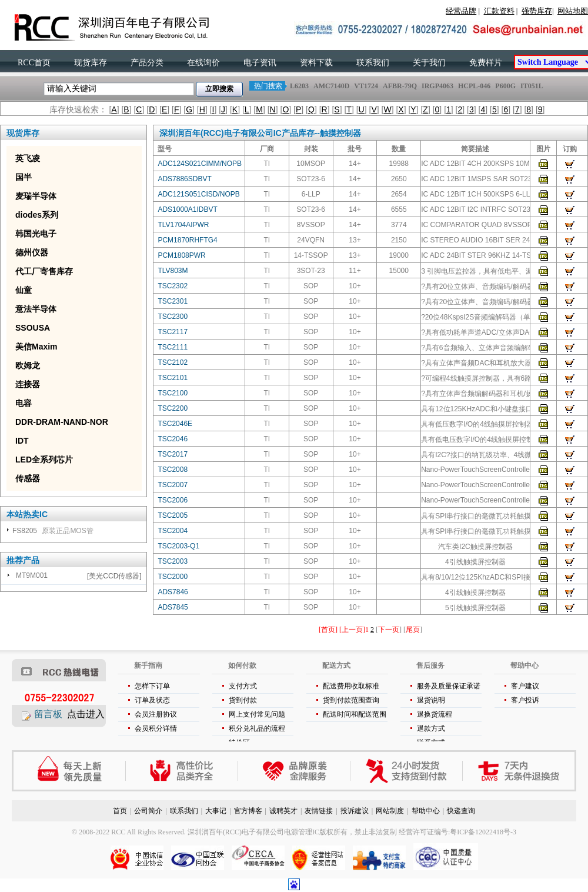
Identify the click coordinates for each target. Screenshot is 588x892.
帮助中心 (426, 811)
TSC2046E (175, 424)
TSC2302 (173, 286)
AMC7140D (331, 86)
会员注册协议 (156, 714)
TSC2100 (173, 393)
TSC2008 (173, 470)
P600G (505, 86)
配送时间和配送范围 (355, 714)
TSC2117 (173, 332)
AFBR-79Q (400, 86)
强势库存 (537, 11)
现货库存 (91, 63)
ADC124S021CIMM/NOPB (200, 164)
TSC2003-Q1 (178, 546)
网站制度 (390, 811)
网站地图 (573, 11)
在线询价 (203, 63)
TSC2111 (173, 347)
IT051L (532, 86)
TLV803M (173, 271)
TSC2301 (173, 301)
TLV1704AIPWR (183, 225)
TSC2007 (173, 485)
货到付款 (243, 700)
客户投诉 (525, 700)
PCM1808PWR (181, 255)
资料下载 (316, 63)
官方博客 (248, 811)
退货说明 (431, 700)
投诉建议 (355, 811)
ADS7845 (173, 607)
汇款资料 (499, 11)
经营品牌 (461, 11)
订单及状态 (152, 700)
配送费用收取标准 (351, 686)
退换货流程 (435, 714)
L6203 (299, 86)
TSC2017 (173, 454)
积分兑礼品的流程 (257, 728)
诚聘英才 (283, 811)
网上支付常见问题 (257, 714)
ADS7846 (173, 592)
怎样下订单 (152, 686)
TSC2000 (173, 577)
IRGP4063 (437, 86)
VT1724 (366, 86)
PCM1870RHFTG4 (187, 240)
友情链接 (319, 811)
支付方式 (243, 686)
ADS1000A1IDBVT (187, 209)
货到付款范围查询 (351, 700)
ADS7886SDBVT (184, 179)
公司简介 (148, 811)
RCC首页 (34, 63)
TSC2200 (173, 408)
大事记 (216, 811)
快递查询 (461, 811)
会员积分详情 (156, 728)
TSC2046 (173, 439)
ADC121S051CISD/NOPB (198, 194)
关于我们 (429, 63)
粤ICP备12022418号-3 (483, 832)
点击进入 (86, 714)
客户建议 (525, 686)
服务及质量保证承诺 (449, 686)
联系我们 (373, 63)
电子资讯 (260, 63)
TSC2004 (173, 531)
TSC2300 (173, 317)
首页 (120, 811)
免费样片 (486, 63)
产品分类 (147, 63)
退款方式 (431, 728)
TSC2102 (173, 362)
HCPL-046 (474, 86)
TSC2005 (173, 515)
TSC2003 (173, 561)
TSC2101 (173, 378)
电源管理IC (302, 832)
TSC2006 (173, 500)
